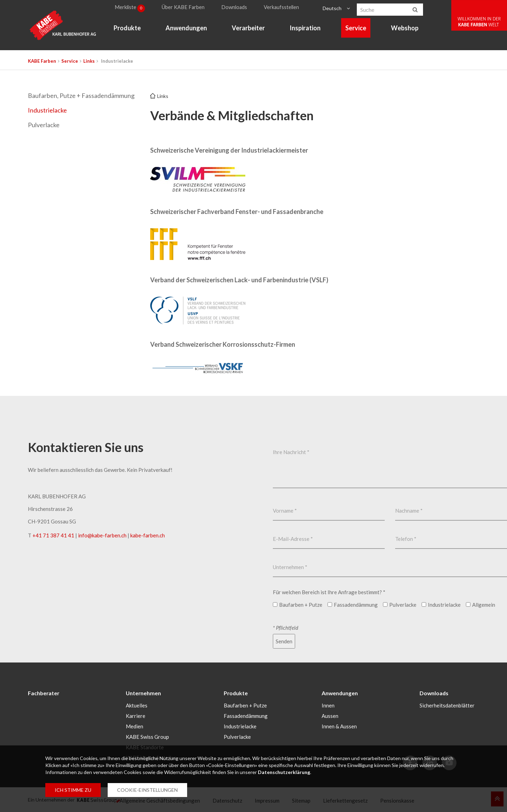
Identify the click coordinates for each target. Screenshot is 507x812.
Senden (284, 641)
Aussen (330, 715)
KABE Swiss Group (147, 736)
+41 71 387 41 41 (53, 535)
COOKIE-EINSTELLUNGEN (147, 790)
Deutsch (333, 8)
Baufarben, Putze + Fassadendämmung (81, 95)
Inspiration (307, 30)
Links (89, 61)
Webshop (407, 30)
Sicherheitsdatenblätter (447, 705)
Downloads (238, 8)
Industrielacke (47, 110)
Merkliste (133, 8)
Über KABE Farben (187, 8)
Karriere (136, 715)
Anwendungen (188, 30)
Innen (328, 705)
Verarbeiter (250, 30)
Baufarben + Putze (245, 705)
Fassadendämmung (246, 715)
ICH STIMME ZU (73, 790)
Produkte (129, 30)
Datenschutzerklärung (284, 772)
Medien (135, 726)
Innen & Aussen (339, 726)
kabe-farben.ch (148, 535)
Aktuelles (137, 705)
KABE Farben (42, 61)
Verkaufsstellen (284, 8)
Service (358, 30)
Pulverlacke (44, 125)
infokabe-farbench (102, 535)
